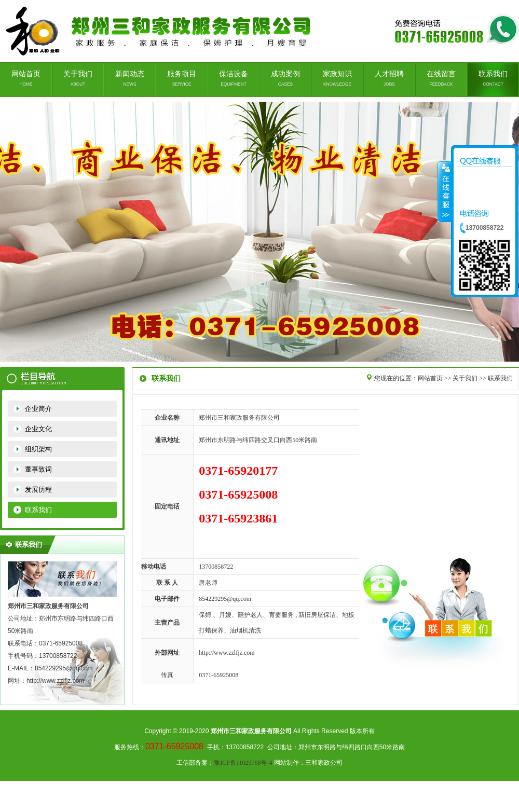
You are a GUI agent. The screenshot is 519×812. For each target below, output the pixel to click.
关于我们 (78, 78)
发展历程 (38, 490)
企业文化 (38, 429)
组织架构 (38, 449)
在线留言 (441, 78)
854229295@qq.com (225, 599)
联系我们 (493, 78)
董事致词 (38, 469)
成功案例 (285, 78)
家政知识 (337, 78)
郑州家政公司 (259, 232)
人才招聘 (389, 78)
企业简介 (38, 409)
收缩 (445, 191)
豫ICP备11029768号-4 (243, 763)
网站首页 (26, 78)
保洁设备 (234, 78)
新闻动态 (130, 78)
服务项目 (182, 78)
